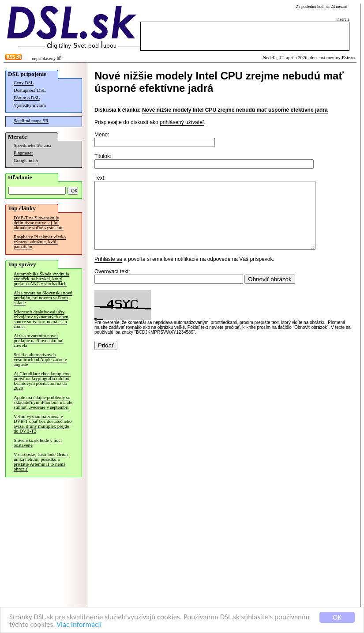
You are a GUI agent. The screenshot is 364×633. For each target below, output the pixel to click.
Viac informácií (79, 625)
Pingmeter (23, 153)
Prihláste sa (108, 272)
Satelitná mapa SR (31, 121)
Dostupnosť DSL (30, 90)
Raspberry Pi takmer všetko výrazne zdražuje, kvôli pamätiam (40, 242)
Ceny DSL (24, 83)
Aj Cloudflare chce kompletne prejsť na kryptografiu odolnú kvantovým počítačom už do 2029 (42, 381)
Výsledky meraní (30, 105)
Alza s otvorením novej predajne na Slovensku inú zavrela (39, 341)
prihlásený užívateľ (182, 122)
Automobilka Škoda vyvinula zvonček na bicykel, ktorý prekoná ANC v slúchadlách (41, 279)
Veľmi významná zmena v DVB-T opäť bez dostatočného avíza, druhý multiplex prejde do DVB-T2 (43, 424)
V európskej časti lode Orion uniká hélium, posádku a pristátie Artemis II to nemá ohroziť (41, 462)
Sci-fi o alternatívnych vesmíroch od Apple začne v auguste (40, 360)
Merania (44, 146)
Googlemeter (26, 160)
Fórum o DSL (27, 98)
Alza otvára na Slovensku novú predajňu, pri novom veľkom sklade (43, 298)
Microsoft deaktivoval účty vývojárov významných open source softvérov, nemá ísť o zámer (41, 319)
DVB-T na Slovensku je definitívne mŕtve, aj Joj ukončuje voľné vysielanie (39, 223)
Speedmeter (25, 145)
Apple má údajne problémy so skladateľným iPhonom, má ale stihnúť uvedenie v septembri (43, 402)
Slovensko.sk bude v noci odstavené (38, 443)
